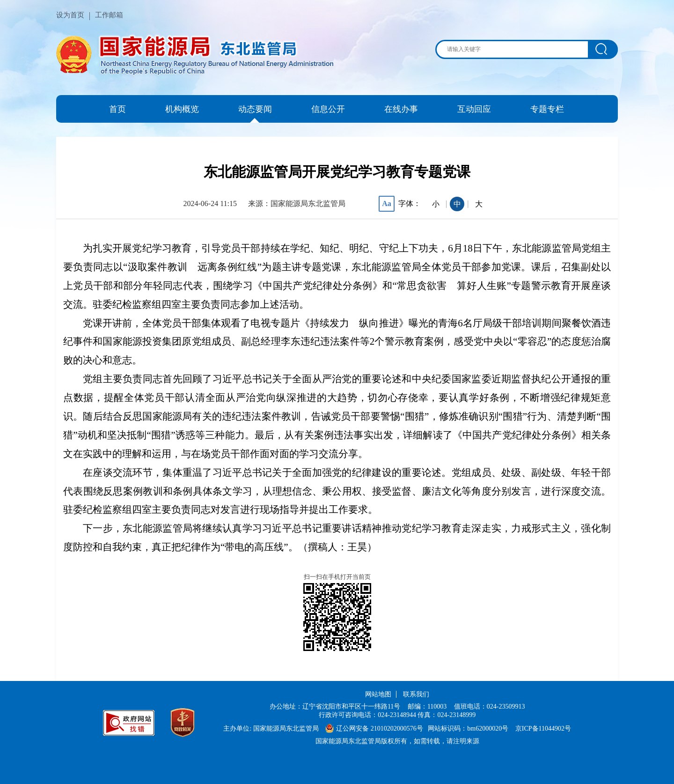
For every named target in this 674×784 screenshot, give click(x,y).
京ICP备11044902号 (543, 729)
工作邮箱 (109, 15)
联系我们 (416, 694)
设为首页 (70, 15)
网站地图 (378, 694)
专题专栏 (547, 109)
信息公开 (328, 109)
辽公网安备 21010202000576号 (374, 729)
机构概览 (182, 109)
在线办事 (401, 109)
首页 (117, 109)
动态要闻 (255, 109)
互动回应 (474, 109)
